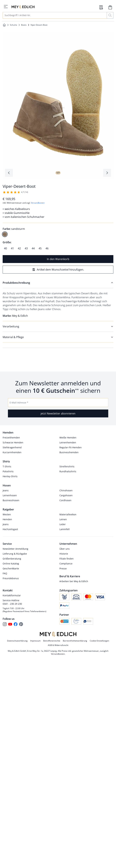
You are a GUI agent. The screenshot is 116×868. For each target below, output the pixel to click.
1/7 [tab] (58, 173)
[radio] (5, 234)
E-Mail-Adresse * (19, 403)
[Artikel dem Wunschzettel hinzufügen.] (58, 270)
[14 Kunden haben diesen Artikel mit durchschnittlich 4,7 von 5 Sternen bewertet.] (15, 192)
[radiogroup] (58, 232)
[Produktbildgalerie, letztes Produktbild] (9, 173)
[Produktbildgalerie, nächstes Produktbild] (107, 173)
